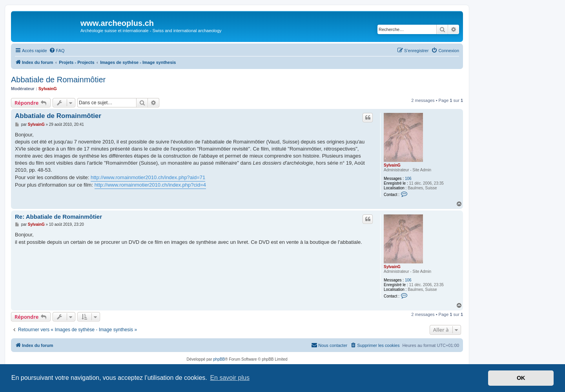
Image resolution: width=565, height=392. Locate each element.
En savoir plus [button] (230, 378)
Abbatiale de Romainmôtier (58, 80)
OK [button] (521, 378)
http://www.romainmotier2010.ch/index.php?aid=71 (148, 177)
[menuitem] (57, 51)
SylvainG (48, 89)
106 (408, 179)
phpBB (219, 359)
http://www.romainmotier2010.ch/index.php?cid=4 (150, 185)
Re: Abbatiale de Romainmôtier (58, 217)
